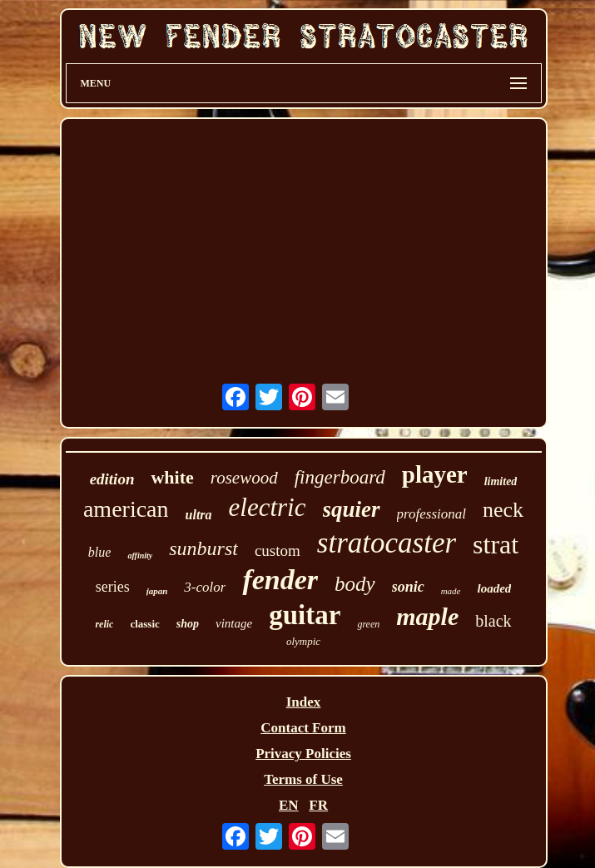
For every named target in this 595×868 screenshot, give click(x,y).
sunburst (203, 548)
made (451, 591)
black (493, 621)
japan (157, 591)
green (368, 624)
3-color (205, 587)
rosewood (244, 478)
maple (427, 616)
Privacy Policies (303, 754)
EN (289, 805)
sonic (408, 587)
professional (431, 514)
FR (318, 805)
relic (104, 624)
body (355, 584)
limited (501, 481)
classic (144, 624)
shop (188, 624)
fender (280, 580)
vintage (234, 623)
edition (112, 479)
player (435, 474)
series (113, 587)
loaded (495, 588)
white (172, 477)
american (126, 509)
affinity (140, 556)
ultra (199, 515)
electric (268, 507)
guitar (305, 615)
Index (304, 702)
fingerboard (340, 477)
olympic (303, 641)
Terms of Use (303, 779)
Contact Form (303, 728)
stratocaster (387, 543)
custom (278, 551)
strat (496, 544)
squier (352, 509)
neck (503, 510)
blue (100, 552)
